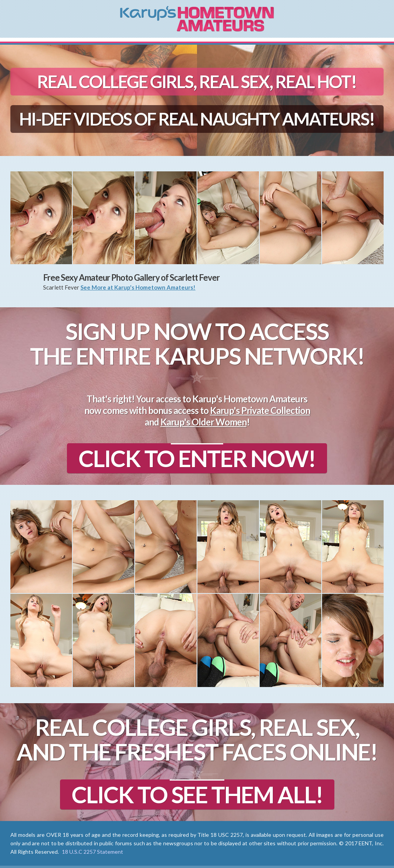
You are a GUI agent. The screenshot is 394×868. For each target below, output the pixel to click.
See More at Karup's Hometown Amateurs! (138, 287)
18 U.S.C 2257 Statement (93, 852)
